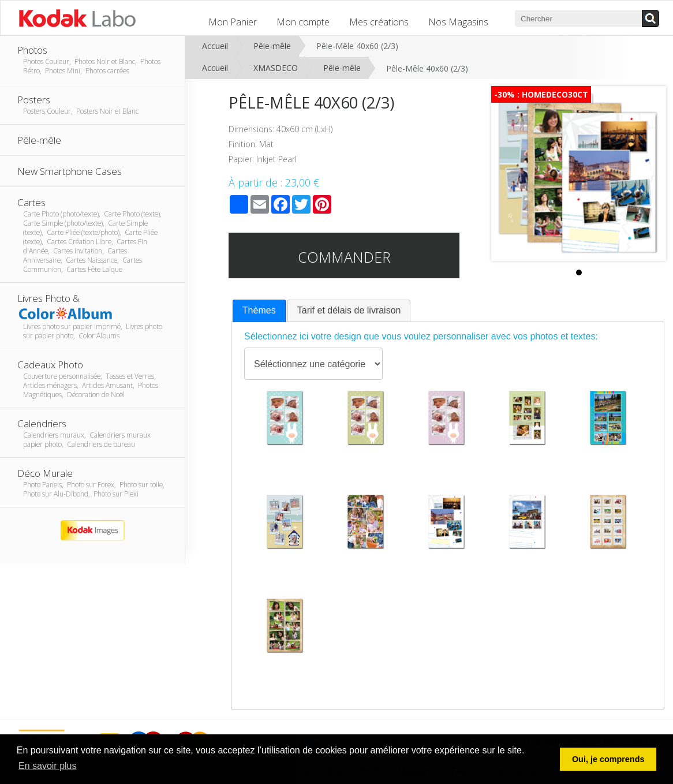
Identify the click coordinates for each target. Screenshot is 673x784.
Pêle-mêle (272, 46)
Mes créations (379, 22)
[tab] (259, 311)
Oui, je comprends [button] (608, 759)
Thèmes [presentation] (259, 310)
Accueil (215, 46)
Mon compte (303, 22)
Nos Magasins (458, 22)
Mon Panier (233, 22)
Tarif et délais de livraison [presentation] (349, 310)
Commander (344, 257)
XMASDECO (276, 68)
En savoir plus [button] (48, 766)
